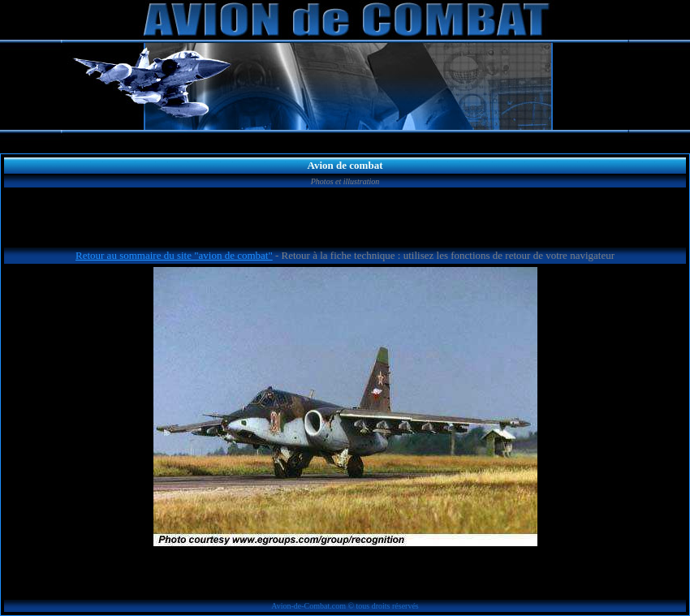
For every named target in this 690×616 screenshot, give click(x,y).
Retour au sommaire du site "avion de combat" (174, 255)
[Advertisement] (345, 220)
